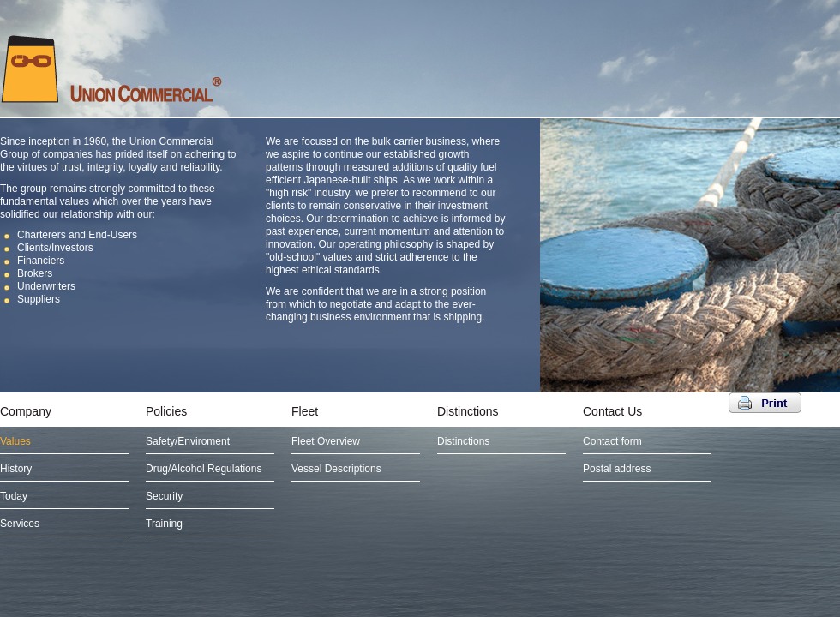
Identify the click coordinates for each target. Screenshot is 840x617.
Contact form (612, 441)
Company (26, 411)
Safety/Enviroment (188, 441)
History (16, 469)
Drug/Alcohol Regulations (204, 469)
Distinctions (468, 411)
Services (20, 524)
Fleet (305, 411)
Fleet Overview (326, 441)
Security (164, 496)
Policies (166, 411)
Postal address (617, 469)
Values (15, 441)
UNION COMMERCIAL (111, 69)
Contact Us (612, 411)
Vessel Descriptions (336, 469)
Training (164, 524)
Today (14, 496)
